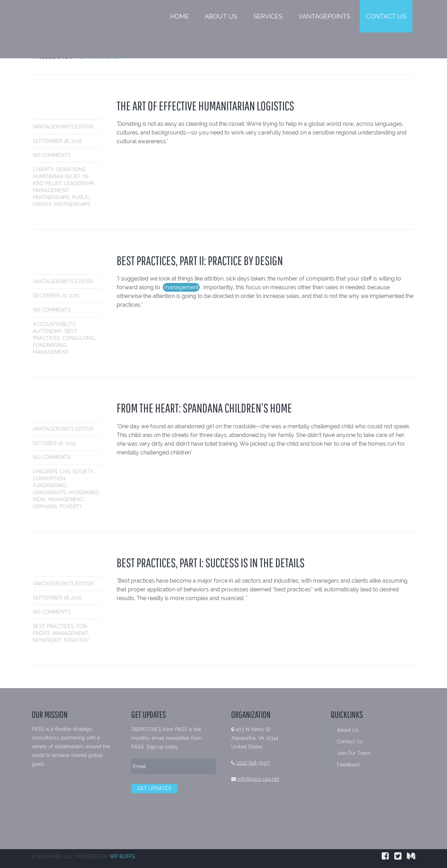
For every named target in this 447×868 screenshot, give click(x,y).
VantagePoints (324, 16)
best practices (53, 626)
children (45, 472)
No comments (52, 155)
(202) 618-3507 (253, 763)
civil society (77, 472)
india (39, 499)
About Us (221, 16)
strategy (77, 640)
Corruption (49, 479)
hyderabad (84, 493)
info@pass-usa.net (258, 779)
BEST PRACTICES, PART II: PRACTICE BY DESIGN (200, 260)
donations (71, 169)
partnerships (51, 197)
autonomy (47, 331)
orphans (45, 506)
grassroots (50, 493)
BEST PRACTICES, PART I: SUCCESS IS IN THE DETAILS (211, 563)
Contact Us (386, 16)
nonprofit (47, 640)
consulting (78, 338)
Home (179, 16)
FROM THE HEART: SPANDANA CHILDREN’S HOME (204, 408)
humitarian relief (57, 176)
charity (43, 169)
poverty (71, 506)
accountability (54, 324)
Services (268, 16)
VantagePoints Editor (63, 127)
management (51, 190)
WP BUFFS (122, 856)
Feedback (348, 765)
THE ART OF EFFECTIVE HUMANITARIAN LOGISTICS (205, 106)
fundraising (49, 345)
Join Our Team (354, 753)
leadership (79, 183)
